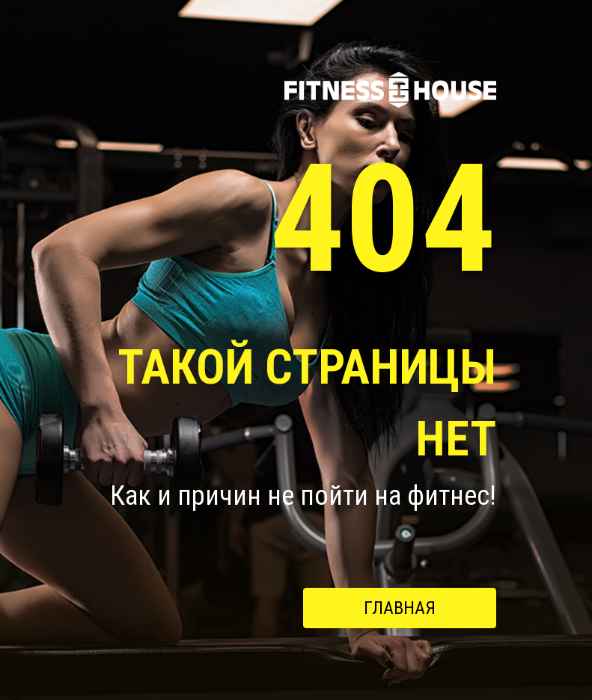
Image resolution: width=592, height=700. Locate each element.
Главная (400, 608)
